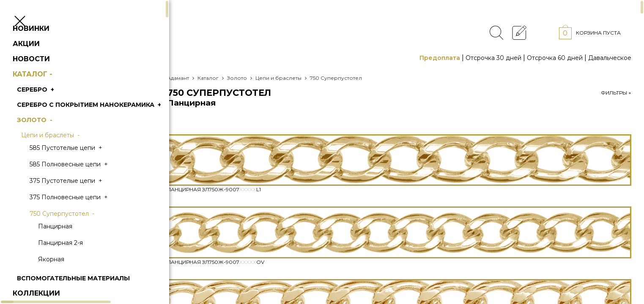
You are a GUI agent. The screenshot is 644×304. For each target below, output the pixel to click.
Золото (48, 137)
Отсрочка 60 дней (555, 58)
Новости (44, 76)
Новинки (44, 45)
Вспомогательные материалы (86, 295)
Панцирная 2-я (73, 260)
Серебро (49, 106)
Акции (39, 61)
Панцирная (68, 243)
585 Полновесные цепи (82, 181)
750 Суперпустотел (75, 231)
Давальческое (610, 58)
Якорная (64, 276)
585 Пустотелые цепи (79, 165)
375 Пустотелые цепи (79, 198)
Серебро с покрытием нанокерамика (103, 122)
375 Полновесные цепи (82, 214)
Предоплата (440, 58)
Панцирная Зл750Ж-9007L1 (214, 189)
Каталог (46, 91)
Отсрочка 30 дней (493, 58)
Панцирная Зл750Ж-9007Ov (216, 262)
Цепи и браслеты (64, 152)
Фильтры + (616, 93)
